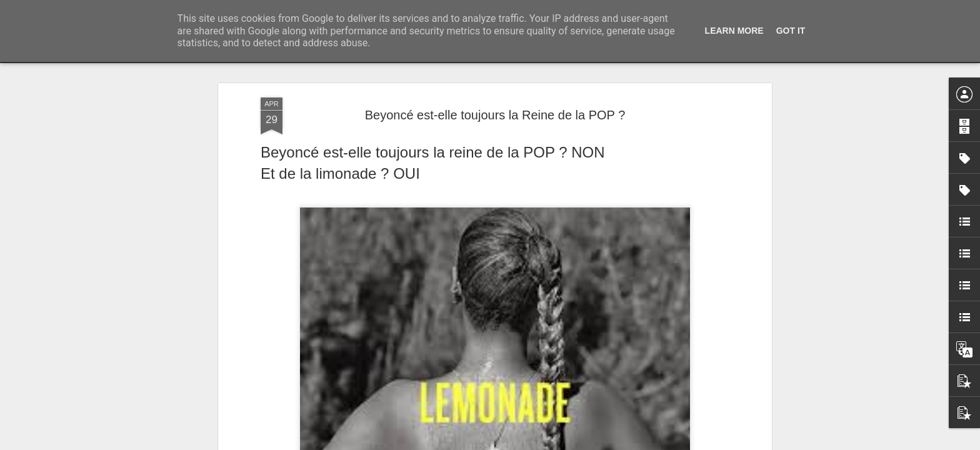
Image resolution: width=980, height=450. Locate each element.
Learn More (734, 31)
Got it (791, 31)
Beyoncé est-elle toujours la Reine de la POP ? (495, 115)
